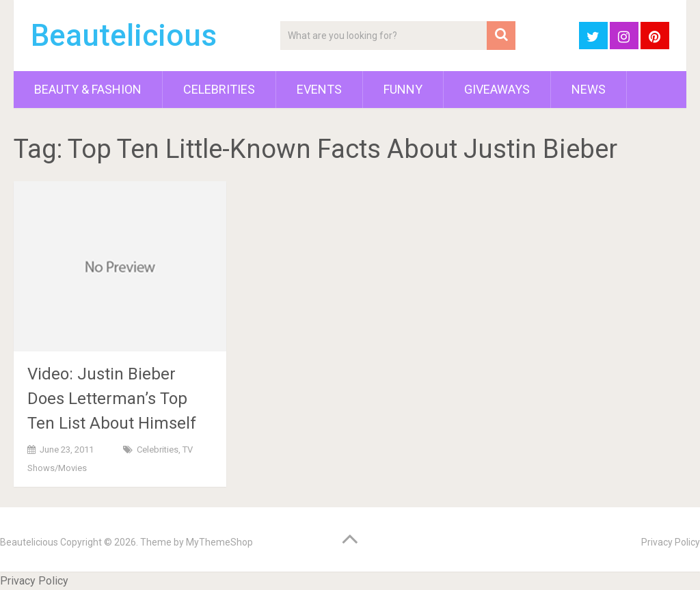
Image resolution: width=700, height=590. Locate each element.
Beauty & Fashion (88, 89)
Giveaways (497, 89)
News (589, 89)
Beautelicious (124, 36)
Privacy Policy (671, 542)
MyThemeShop (219, 542)
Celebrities (219, 89)
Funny (403, 89)
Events (319, 89)
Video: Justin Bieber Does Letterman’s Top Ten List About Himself (112, 399)
